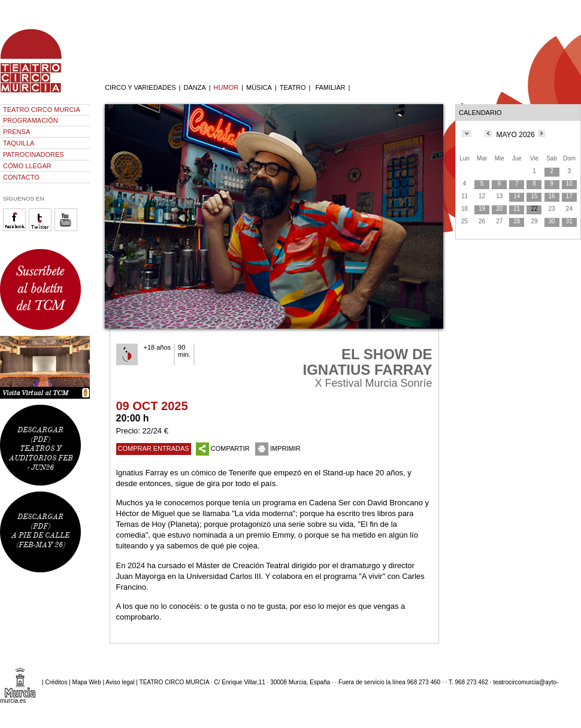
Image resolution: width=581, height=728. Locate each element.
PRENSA (16, 132)
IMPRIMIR (278, 448)
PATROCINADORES (34, 154)
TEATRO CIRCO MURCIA (42, 110)
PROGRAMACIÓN (31, 120)
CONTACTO (21, 177)
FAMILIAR (330, 87)
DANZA (194, 87)
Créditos (56, 682)
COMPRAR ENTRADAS (154, 448)
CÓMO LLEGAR (27, 166)
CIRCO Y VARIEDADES (140, 87)
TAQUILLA (19, 143)
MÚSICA (259, 87)
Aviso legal (120, 682)
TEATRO (293, 87)
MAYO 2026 (515, 135)
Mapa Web (87, 682)
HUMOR (226, 87)
